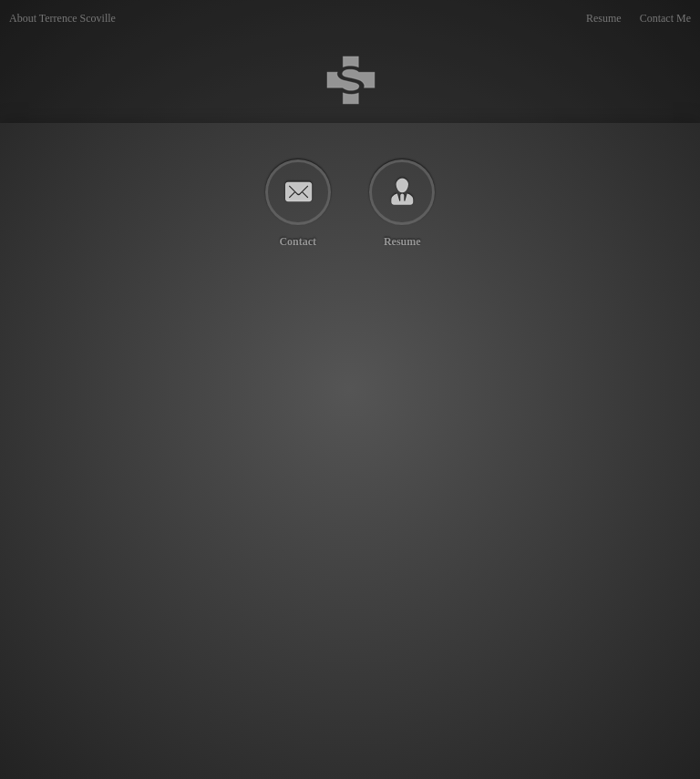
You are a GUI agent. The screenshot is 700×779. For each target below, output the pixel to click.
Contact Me (665, 18)
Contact (298, 241)
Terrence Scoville (350, 80)
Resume (604, 18)
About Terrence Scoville (62, 18)
